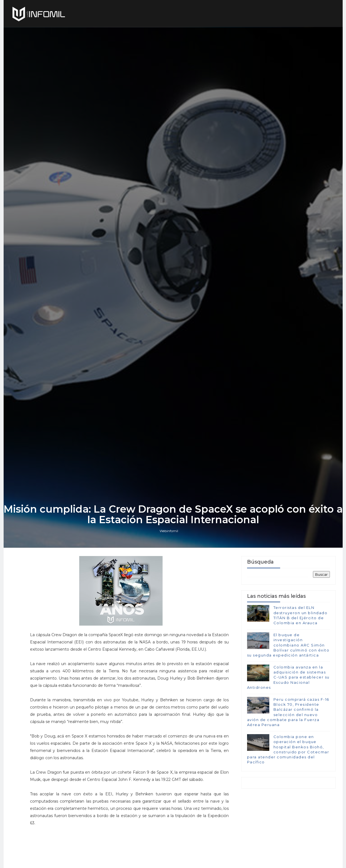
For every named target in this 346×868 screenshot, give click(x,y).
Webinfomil (169, 531)
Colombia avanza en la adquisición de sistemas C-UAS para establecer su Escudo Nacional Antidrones (288, 677)
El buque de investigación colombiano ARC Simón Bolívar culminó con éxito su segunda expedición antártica (288, 645)
